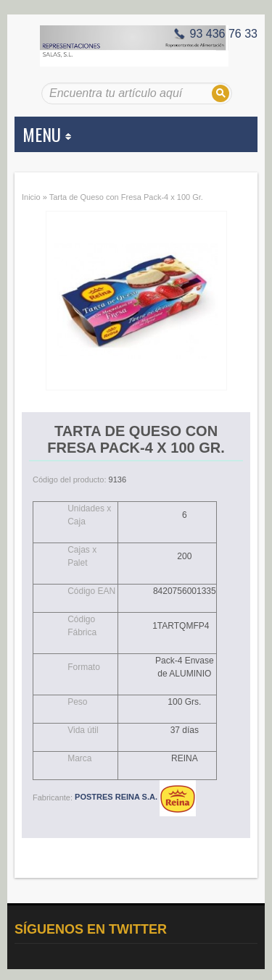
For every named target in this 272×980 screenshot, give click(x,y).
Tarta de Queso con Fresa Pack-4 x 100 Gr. (126, 197)
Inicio (31, 197)
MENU (47, 134)
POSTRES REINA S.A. (135, 797)
